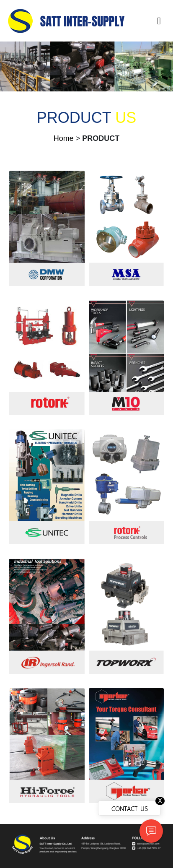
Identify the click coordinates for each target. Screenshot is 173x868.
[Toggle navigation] (159, 21)
